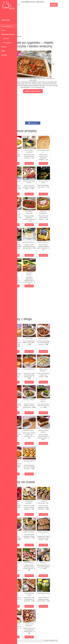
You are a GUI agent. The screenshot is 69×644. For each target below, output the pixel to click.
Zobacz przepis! (25, 163)
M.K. (67, 640)
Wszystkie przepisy (8, 34)
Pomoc (4, 47)
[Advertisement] (43, 21)
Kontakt (4, 55)
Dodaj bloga (6, 20)
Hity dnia (5, 39)
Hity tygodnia (6, 43)
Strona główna (6, 26)
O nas (3, 30)
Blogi (3, 51)
